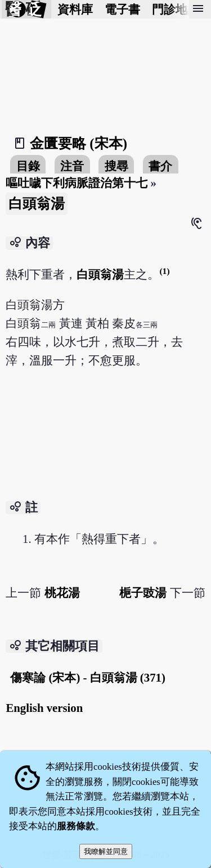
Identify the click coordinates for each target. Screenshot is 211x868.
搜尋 (116, 166)
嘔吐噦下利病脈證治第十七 (77, 183)
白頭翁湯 (100, 274)
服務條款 (76, 826)
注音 (72, 166)
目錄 (28, 166)
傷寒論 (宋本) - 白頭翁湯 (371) (88, 677)
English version (44, 708)
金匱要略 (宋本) (78, 143)
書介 (160, 166)
